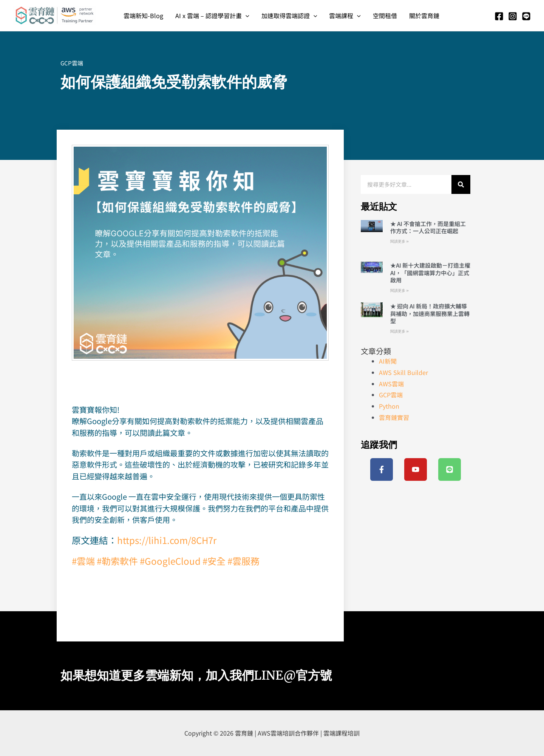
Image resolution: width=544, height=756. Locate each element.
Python (389, 406)
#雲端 (83, 561)
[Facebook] (499, 16)
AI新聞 (388, 361)
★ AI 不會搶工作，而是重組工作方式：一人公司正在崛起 (428, 227)
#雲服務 (243, 561)
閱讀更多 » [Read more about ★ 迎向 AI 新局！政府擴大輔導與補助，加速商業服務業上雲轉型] (399, 331)
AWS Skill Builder (403, 372)
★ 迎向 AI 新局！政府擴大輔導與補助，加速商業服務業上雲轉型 (430, 313)
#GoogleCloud (170, 561)
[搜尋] (461, 184)
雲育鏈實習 (394, 417)
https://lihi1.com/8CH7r (167, 540)
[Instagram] (513, 16)
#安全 (214, 561)
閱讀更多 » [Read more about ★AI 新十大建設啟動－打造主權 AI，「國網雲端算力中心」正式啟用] (399, 290)
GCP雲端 (72, 63)
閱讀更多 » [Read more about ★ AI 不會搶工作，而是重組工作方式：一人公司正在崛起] (399, 241)
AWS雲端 (391, 384)
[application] (246, 15)
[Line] (526, 16)
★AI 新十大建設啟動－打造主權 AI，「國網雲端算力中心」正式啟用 (430, 273)
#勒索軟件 (117, 561)
